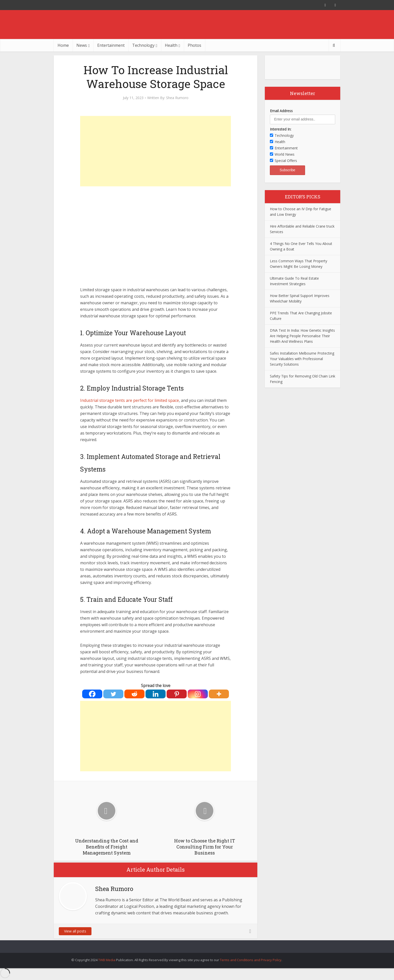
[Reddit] (134, 694)
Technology (143, 45)
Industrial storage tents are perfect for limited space (130, 400)
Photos (194, 45)
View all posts (75, 931)
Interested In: (281, 129)
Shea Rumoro (177, 98)
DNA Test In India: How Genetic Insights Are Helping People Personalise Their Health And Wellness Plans (302, 336)
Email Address (281, 111)
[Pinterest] (177, 694)
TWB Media (107, 960)
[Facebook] (92, 694)
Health (171, 45)
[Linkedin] (156, 694)
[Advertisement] (156, 151)
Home (63, 45)
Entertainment (111, 45)
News (82, 45)
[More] (219, 694)
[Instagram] (198, 694)
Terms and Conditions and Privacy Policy (251, 960)
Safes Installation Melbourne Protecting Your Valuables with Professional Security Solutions (302, 359)
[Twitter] (113, 694)
